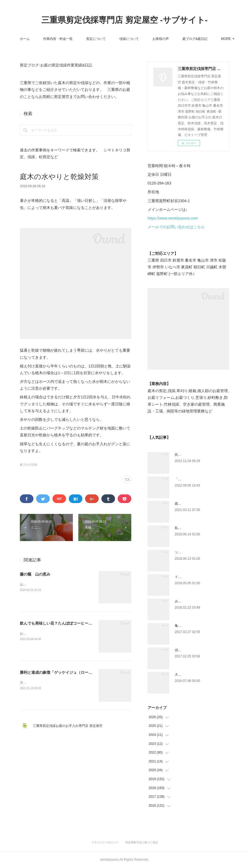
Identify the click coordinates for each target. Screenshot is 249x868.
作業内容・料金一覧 (75, 39)
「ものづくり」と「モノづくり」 (199, 479)
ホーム (42, 39)
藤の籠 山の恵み (35, 574)
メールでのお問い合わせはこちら (176, 227)
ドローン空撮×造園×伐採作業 (196, 577)
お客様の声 (178, 39)
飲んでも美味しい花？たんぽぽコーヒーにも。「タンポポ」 (71, 623)
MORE (204, 39)
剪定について (113, 39)
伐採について (146, 39)
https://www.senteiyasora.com (173, 218)
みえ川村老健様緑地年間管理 (196, 601)
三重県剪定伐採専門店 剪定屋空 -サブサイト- (124, 20)
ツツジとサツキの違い (191, 552)
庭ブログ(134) (28, 465)
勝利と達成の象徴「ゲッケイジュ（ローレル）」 (62, 672)
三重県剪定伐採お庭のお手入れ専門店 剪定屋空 (69, 726)
